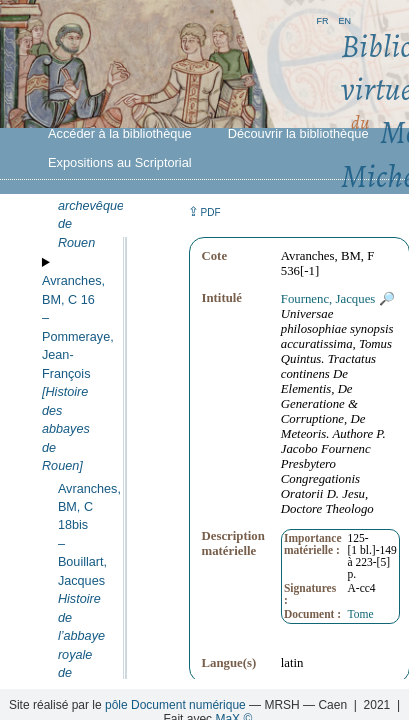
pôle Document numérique (175, 705)
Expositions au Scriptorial (120, 162)
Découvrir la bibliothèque (298, 133)
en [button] (344, 19)
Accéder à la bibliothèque (120, 133)
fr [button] (322, 19)
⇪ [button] (204, 211)
